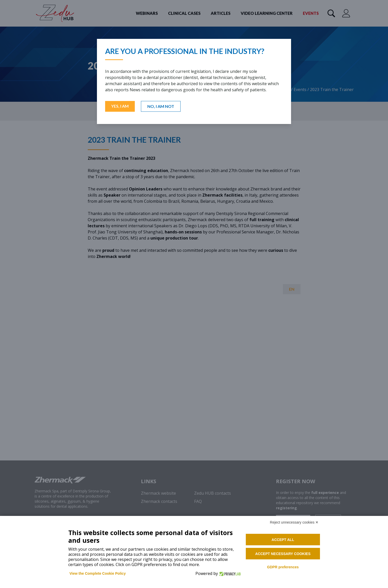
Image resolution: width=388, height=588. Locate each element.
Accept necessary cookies (283, 554)
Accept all (283, 540)
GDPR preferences (283, 567)
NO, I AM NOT (161, 106)
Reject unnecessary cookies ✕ (294, 522)
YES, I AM (120, 106)
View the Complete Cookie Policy (98, 573)
